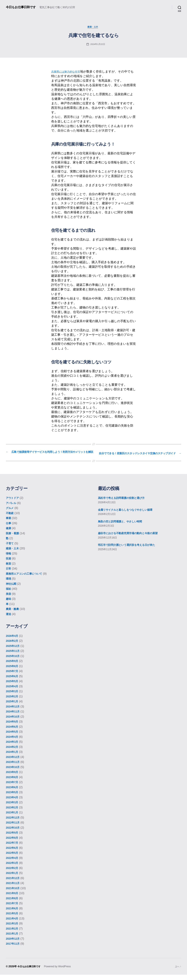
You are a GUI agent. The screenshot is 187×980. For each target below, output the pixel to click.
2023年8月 (13, 782)
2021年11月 (14, 888)
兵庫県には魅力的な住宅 (68, 72)
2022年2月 (13, 873)
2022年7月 (13, 848)
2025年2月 (13, 702)
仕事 (9, 528)
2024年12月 (14, 712)
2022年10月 (14, 833)
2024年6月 (13, 732)
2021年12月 (14, 883)
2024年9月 (13, 727)
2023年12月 (14, 762)
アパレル (12, 508)
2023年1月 (13, 818)
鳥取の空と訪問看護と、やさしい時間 (124, 527)
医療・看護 (13, 538)
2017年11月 (14, 949)
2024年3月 (13, 747)
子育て (10, 549)
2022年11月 (14, 828)
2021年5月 (13, 919)
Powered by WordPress (60, 972)
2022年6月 (13, 853)
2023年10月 (14, 772)
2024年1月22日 (98, 45)
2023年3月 (13, 808)
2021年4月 (13, 924)
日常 (9, 574)
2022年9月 (13, 838)
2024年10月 (14, 722)
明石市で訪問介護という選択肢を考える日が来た (132, 550)
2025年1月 (13, 707)
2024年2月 (13, 752)
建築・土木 (94, 28)
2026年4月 (13, 641)
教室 (9, 569)
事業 (9, 523)
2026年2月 (13, 646)
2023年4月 (13, 802)
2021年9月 (13, 898)
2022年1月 (13, 878)
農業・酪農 (13, 614)
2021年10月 (14, 893)
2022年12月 (14, 823)
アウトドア (14, 503)
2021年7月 (13, 909)
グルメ (11, 513)
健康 (9, 533)
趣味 (9, 604)
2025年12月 (14, 651)
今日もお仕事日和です (23, 7)
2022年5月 (13, 858)
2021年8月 (13, 903)
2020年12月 (14, 944)
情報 (9, 559)
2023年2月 (13, 813)
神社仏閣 (12, 589)
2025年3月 (13, 697)
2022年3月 (13, 868)
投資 (9, 564)
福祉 (9, 594)
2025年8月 (13, 671)
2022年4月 (13, 863)
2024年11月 (14, 717)
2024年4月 (13, 742)
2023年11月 (14, 767)
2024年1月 (13, 757)
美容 (9, 599)
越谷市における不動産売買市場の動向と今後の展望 (133, 538)
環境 (9, 584)
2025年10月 (14, 661)
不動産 (10, 518)
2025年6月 (13, 681)
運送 (9, 619)
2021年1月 (13, 939)
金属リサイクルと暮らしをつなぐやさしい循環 (131, 515)
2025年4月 (13, 691)
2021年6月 (13, 914)
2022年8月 (13, 843)
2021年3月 (13, 929)
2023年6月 (13, 792)
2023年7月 (13, 787)
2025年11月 (14, 656)
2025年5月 (13, 686)
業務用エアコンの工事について (28, 579)
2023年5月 (13, 798)
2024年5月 (13, 737)
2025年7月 (13, 676)
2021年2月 (13, 934)
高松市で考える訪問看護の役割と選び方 (126, 503)
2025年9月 (13, 666)
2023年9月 (13, 777)
